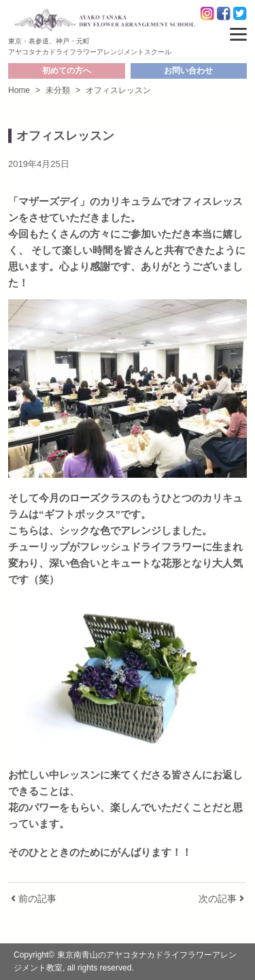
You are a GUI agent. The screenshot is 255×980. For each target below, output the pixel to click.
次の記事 (221, 899)
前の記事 (34, 899)
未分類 (58, 90)
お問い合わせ (188, 71)
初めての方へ (67, 71)
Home (19, 90)
